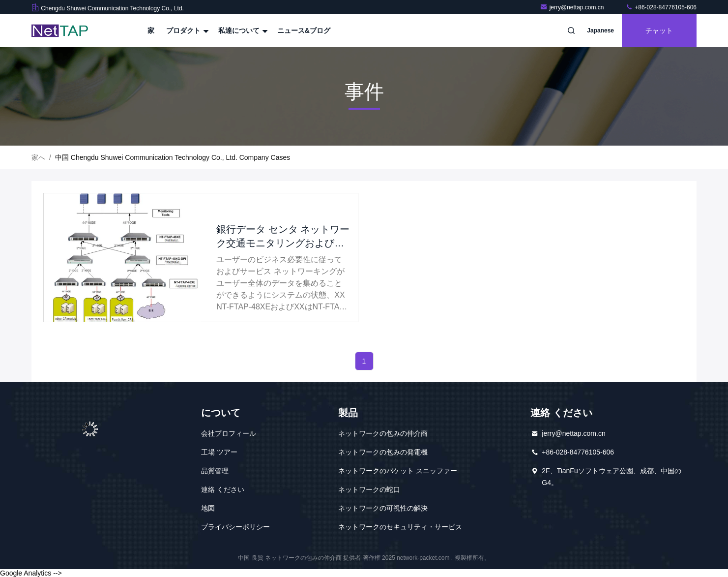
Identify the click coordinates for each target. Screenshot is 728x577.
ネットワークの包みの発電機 (383, 452)
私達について (242, 30)
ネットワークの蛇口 (369, 489)
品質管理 (215, 471)
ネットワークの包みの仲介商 (383, 433)
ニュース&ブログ (304, 30)
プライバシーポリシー (235, 527)
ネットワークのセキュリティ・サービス (400, 527)
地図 (208, 508)
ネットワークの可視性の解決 (383, 508)
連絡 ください (223, 489)
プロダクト (186, 30)
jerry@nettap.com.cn (573, 7)
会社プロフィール (229, 433)
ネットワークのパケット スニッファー (398, 471)
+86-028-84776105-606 (661, 7)
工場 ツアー (219, 452)
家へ (38, 157)
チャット (659, 30)
